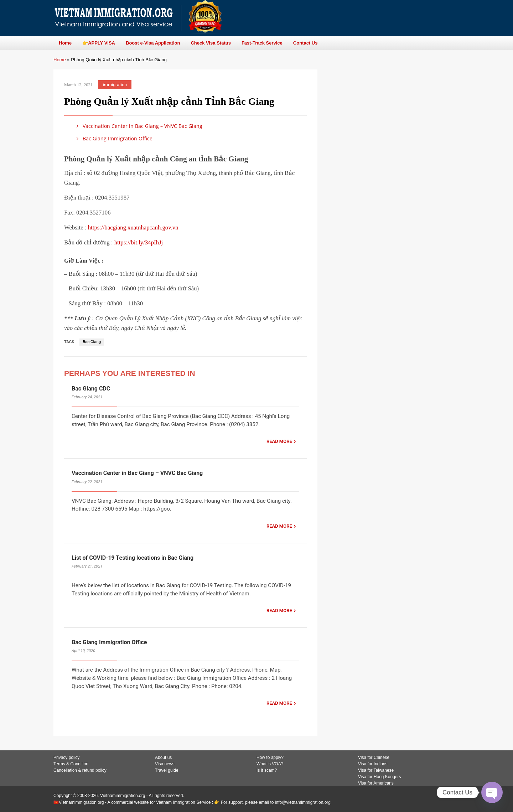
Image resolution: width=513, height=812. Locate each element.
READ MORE (279, 441)
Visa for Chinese (374, 757)
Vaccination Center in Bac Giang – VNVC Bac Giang (138, 126)
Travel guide (167, 770)
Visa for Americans (376, 783)
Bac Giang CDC (91, 389)
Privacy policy (66, 757)
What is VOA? (270, 764)
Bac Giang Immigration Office (113, 138)
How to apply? (270, 757)
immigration (115, 85)
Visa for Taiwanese (376, 770)
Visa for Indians (373, 764)
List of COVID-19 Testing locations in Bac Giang (133, 558)
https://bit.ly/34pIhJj (139, 242)
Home (60, 60)
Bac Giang (92, 342)
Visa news (165, 764)
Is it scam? (267, 770)
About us (163, 757)
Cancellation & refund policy (80, 770)
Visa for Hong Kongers (380, 777)
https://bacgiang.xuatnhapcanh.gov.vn (133, 227)
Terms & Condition (71, 764)
